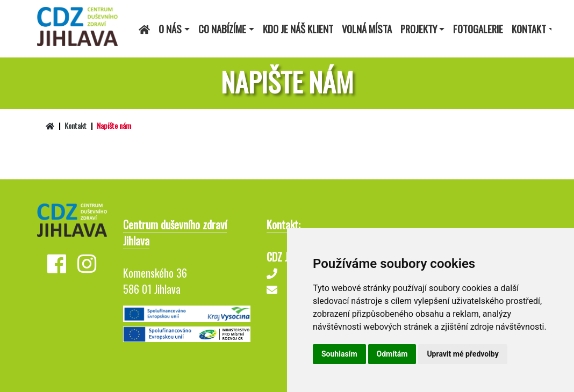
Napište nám (114, 125)
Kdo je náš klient (298, 29)
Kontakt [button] (529, 29)
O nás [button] (170, 29)
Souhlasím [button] (339, 354)
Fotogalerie (478, 29)
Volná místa (367, 29)
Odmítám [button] (392, 354)
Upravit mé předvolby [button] (462, 354)
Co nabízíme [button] (222, 29)
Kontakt (76, 125)
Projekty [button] (419, 29)
